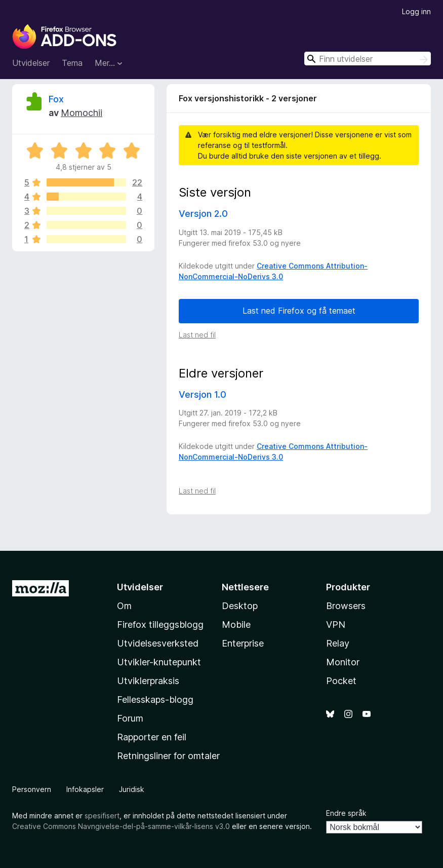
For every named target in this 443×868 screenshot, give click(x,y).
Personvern (32, 789)
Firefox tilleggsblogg (160, 625)
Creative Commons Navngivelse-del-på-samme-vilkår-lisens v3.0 (121, 826)
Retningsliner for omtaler (168, 756)
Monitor (343, 662)
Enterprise (243, 643)
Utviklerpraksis (148, 681)
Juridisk (132, 789)
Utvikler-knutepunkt (159, 662)
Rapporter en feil (152, 737)
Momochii (82, 113)
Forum (130, 718)
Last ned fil (197, 335)
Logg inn (416, 11)
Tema (72, 63)
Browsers (346, 606)
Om (124, 606)
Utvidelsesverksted (158, 643)
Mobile (236, 625)
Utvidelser (31, 63)
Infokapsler (85, 789)
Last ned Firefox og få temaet (299, 311)
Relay (338, 643)
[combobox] (368, 59)
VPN (336, 625)
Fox (56, 99)
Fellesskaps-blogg (155, 700)
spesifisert (102, 816)
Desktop (240, 606)
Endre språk (346, 813)
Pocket (341, 681)
